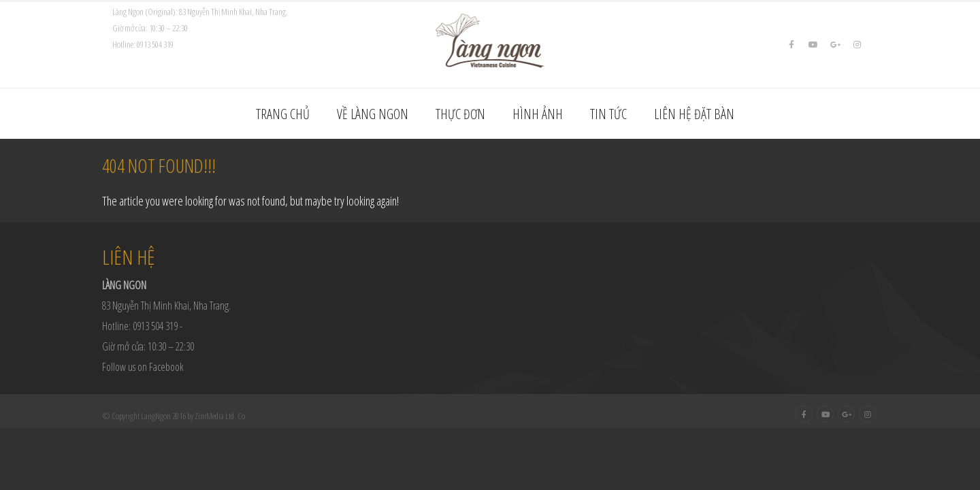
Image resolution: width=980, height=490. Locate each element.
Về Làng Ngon (373, 114)
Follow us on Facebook (143, 367)
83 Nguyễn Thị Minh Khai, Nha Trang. (166, 306)
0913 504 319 (155, 44)
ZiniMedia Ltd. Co (220, 416)
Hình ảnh (538, 114)
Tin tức (608, 114)
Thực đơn (460, 114)
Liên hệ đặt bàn (694, 114)
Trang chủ (283, 114)
